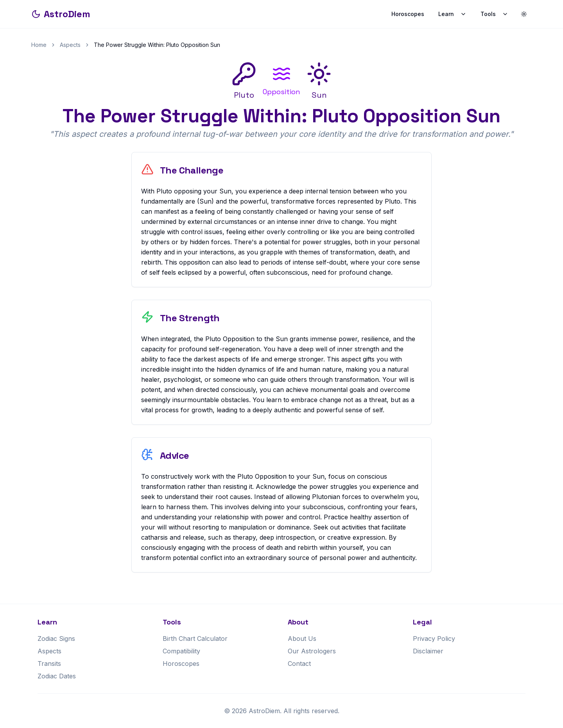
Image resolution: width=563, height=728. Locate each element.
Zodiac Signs (56, 639)
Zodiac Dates (57, 676)
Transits (49, 664)
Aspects (70, 45)
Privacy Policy (434, 639)
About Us (302, 639)
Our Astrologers (312, 651)
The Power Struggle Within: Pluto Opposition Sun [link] (157, 45)
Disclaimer (428, 651)
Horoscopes (408, 14)
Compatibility (181, 651)
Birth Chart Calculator (195, 639)
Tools (494, 14)
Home (39, 45)
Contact (299, 664)
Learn (452, 14)
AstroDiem (61, 14)
